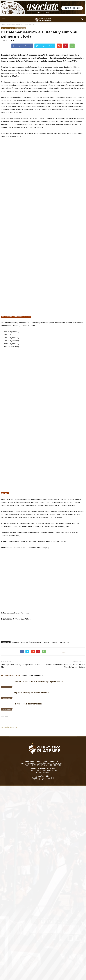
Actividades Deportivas (15, 25)
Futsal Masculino (30, 25)
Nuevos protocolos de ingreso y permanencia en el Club (21, 634)
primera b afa (64, 611)
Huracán (46, 611)
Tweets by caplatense (9, 696)
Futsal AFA (25, 611)
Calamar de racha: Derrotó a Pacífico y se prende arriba (39, 650)
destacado (15, 611)
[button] (83, 19)
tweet (64, 621)
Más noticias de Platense (33, 644)
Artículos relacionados (11, 644)
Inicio (3, 25)
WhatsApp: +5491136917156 (51, 734)
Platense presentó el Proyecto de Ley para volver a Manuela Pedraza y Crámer (65, 634)
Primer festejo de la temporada (28, 672)
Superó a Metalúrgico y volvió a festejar (32, 661)
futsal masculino (36, 611)
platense (55, 611)
